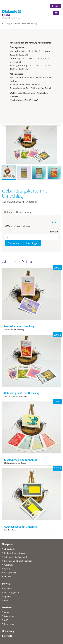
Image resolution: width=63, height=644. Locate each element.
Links (7, 612)
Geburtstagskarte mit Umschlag (22, 393)
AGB (6, 620)
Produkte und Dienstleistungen (18, 561)
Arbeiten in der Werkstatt (16, 557)
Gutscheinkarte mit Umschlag (20, 527)
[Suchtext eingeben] (38, 6)
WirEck (7, 569)
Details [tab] (8, 212)
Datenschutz (10, 616)
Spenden (8, 596)
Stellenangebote (11, 592)
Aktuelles (8, 588)
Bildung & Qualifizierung (15, 553)
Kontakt (8, 600)
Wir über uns (10, 573)
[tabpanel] (32, 145)
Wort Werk (9, 565)
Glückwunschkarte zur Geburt (20, 460)
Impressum (9, 624)
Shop (8, 24)
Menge (54, 232)
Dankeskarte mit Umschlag (19, 326)
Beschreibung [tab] (24, 212)
